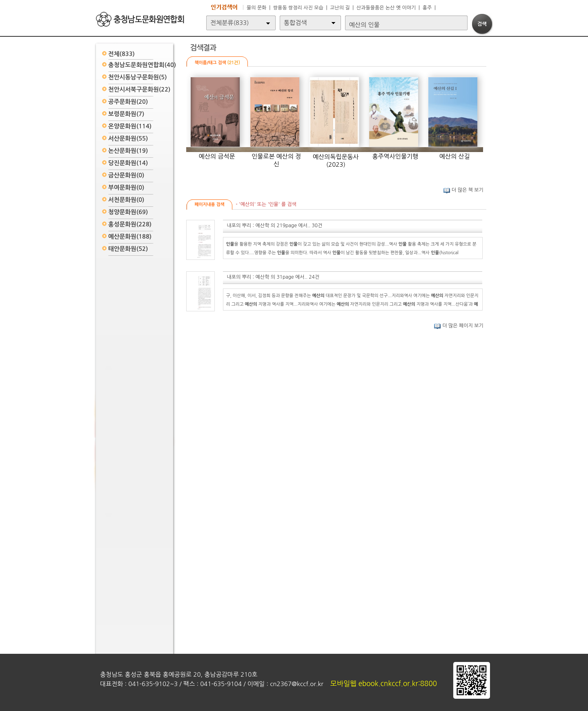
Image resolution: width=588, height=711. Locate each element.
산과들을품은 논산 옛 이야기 (386, 8)
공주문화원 (128, 102)
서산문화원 (128, 139)
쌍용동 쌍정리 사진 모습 (298, 8)
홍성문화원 (130, 224)
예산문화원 (130, 237)
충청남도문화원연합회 (142, 65)
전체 (121, 54)
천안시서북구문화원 (139, 89)
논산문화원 (128, 151)
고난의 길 (340, 8)
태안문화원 (128, 249)
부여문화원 (126, 188)
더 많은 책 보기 (463, 190)
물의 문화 (256, 8)
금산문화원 (126, 175)
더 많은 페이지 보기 (459, 326)
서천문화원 (126, 200)
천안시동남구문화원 (138, 77)
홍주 (427, 8)
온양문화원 (130, 126)
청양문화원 (128, 212)
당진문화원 (128, 163)
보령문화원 (126, 114)
